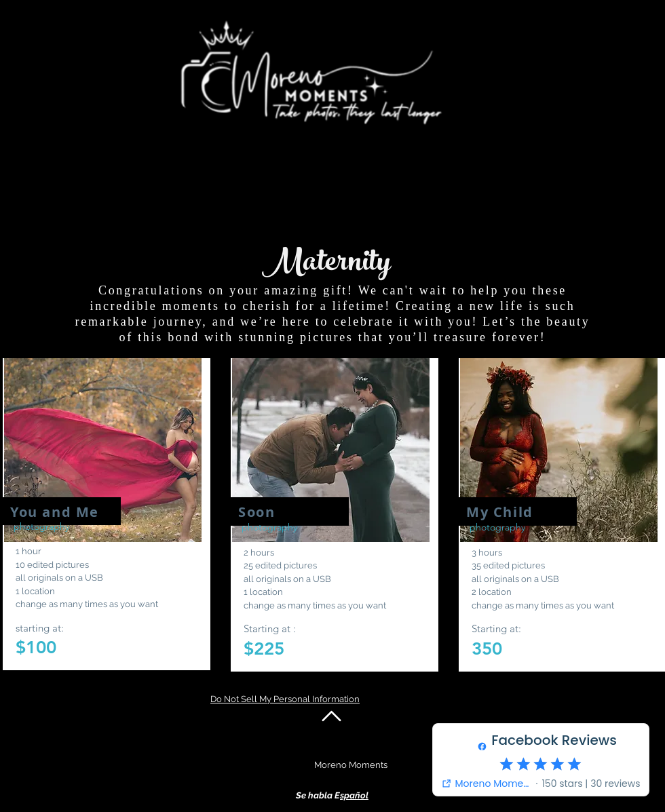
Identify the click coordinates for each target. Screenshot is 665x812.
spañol (354, 795)
